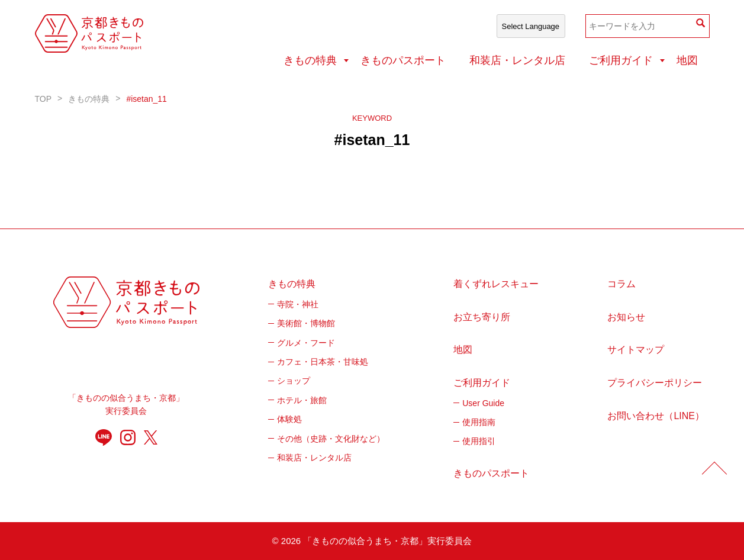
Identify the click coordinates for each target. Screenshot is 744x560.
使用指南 (479, 422)
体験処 (289, 419)
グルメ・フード (306, 343)
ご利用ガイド (621, 60)
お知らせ (626, 317)
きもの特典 (310, 60)
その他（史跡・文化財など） (331, 439)
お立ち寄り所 (482, 317)
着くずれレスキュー (496, 284)
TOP (44, 99)
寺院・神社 (298, 304)
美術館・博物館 (306, 323)
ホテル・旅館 (302, 400)
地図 (687, 60)
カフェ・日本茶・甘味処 (323, 362)
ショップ (294, 381)
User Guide (483, 403)
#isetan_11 (146, 99)
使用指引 (479, 441)
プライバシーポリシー (655, 383)
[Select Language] (531, 26)
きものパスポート (403, 60)
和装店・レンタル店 (517, 60)
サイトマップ (636, 350)
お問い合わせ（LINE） (656, 416)
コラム (621, 284)
